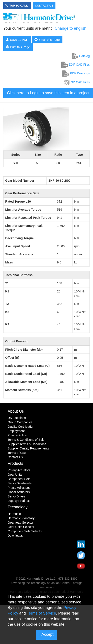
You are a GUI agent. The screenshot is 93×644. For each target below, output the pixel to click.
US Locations (17, 418)
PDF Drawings (76, 73)
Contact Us (44, 6)
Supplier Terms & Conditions (27, 444)
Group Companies (20, 422)
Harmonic (14, 514)
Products (15, 463)
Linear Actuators (19, 492)
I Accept (46, 634)
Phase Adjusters (19, 488)
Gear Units (15, 475)
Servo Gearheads (20, 483)
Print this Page (18, 47)
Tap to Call (17, 6)
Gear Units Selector (21, 527)
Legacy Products (19, 501)
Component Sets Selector (25, 531)
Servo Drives (16, 496)
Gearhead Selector (21, 523)
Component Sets (19, 479)
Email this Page (47, 40)
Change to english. (71, 28)
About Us (16, 411)
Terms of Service (41, 613)
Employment (16, 431)
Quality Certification (21, 427)
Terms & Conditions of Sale (26, 440)
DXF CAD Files (75, 65)
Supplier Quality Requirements (28, 448)
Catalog (81, 56)
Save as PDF (17, 40)
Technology (18, 507)
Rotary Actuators (19, 470)
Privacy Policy (17, 435)
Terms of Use (17, 453)
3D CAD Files (77, 82)
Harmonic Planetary (21, 518)
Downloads (15, 536)
